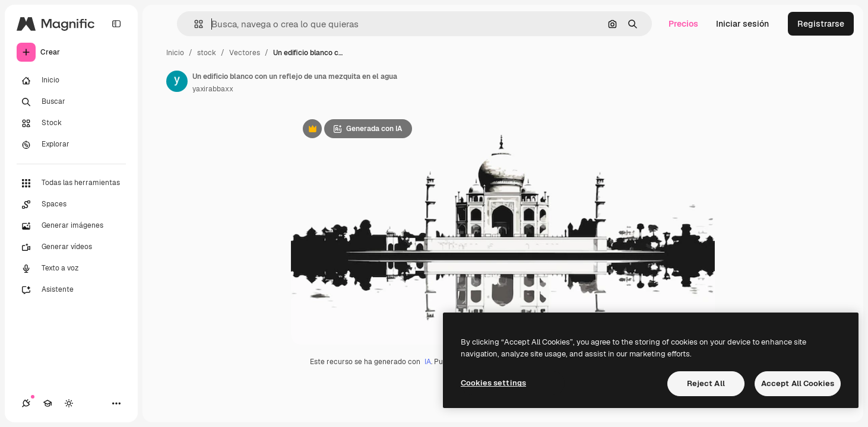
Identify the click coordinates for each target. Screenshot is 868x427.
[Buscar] (71, 102)
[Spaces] (71, 205)
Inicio (175, 53)
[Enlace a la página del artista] (177, 81)
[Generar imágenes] (71, 226)
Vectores (245, 53)
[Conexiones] (26, 403)
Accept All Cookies (798, 383)
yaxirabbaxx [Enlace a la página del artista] (213, 89)
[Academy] (47, 403)
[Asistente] (71, 290)
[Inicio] (71, 81)
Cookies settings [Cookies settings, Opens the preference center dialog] (493, 383)
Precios (683, 24)
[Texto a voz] (71, 269)
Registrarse (821, 24)
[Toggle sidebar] (116, 24)
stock (207, 53)
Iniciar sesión (742, 24)
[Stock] (71, 123)
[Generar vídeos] (71, 247)
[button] (194, 24)
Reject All (706, 383)
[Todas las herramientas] (71, 183)
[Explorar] (71, 145)
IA (428, 362)
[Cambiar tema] (69, 403)
